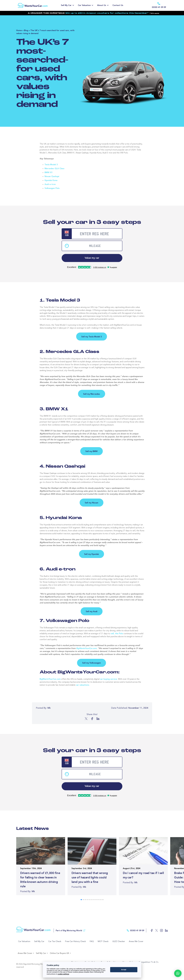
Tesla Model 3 (51, 165)
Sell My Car (66, 5)
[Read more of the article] (41, 866)
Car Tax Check (55, 942)
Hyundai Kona (51, 180)
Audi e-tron (50, 184)
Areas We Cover (136, 942)
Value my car (92, 258)
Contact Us (118, 5)
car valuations (83, 685)
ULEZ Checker (119, 942)
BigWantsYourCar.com (86, 648)
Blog (26, 31)
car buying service (108, 679)
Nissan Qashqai (52, 177)
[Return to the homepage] (36, 5)
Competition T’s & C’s (148, 962)
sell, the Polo (117, 634)
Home (19, 31)
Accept (124, 970)
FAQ (92, 942)
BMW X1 (49, 173)
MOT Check (103, 942)
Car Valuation (84, 5)
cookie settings (63, 974)
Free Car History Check (76, 942)
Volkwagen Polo (52, 188)
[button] (178, 973)
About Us (102, 5)
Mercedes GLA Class (54, 169)
